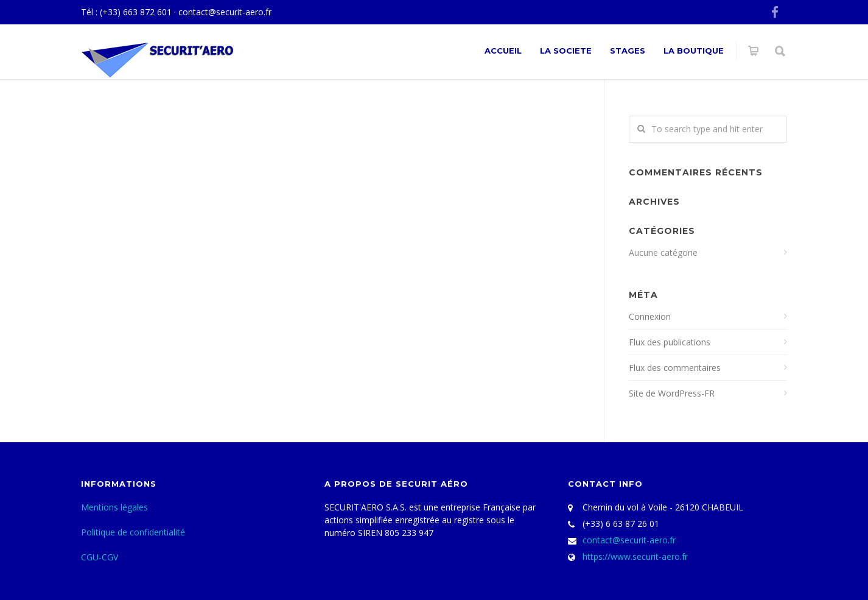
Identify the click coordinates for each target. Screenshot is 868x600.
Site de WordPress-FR (672, 393)
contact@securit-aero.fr (225, 12)
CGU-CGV (100, 557)
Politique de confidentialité (133, 532)
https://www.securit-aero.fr (635, 556)
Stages (628, 51)
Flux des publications (670, 342)
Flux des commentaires (675, 368)
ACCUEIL (503, 51)
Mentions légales (114, 507)
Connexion (650, 316)
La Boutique (694, 51)
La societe (566, 51)
